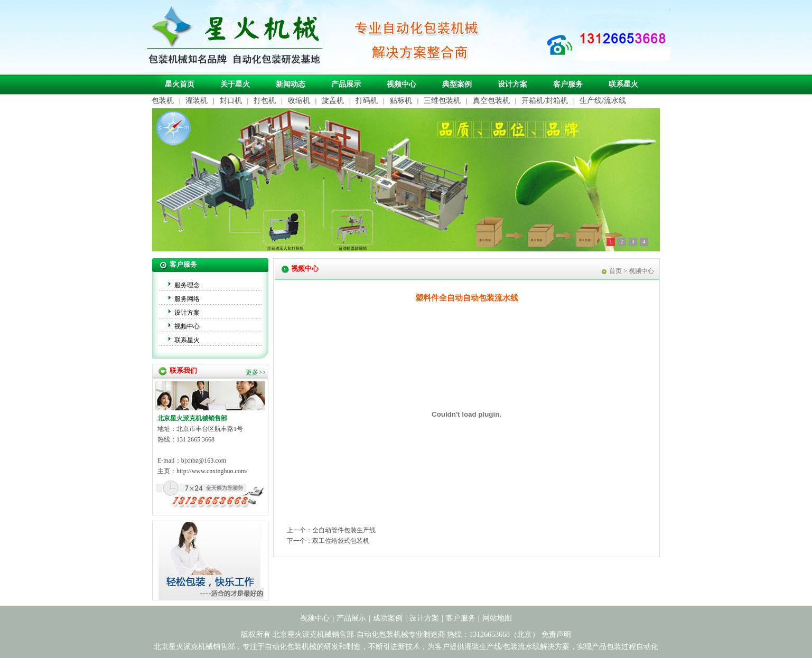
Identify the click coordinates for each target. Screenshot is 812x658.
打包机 (265, 101)
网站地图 (497, 618)
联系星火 (623, 84)
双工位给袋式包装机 (341, 541)
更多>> (256, 372)
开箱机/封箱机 (545, 101)
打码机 (367, 101)
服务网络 (187, 299)
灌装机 (197, 101)
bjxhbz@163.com (204, 460)
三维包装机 (442, 101)
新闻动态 (291, 84)
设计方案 (512, 84)
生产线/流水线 (603, 101)
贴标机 (401, 101)
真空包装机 (491, 101)
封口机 (231, 101)
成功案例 (388, 618)
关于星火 (235, 84)
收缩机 (299, 101)
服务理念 (187, 285)
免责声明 (556, 634)
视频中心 (402, 84)
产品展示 (346, 84)
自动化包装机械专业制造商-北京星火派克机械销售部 (234, 36)
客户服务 (568, 84)
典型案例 (457, 84)
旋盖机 (333, 101)
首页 (615, 271)
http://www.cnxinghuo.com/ (212, 471)
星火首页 (180, 84)
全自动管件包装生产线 (344, 530)
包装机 (163, 101)
